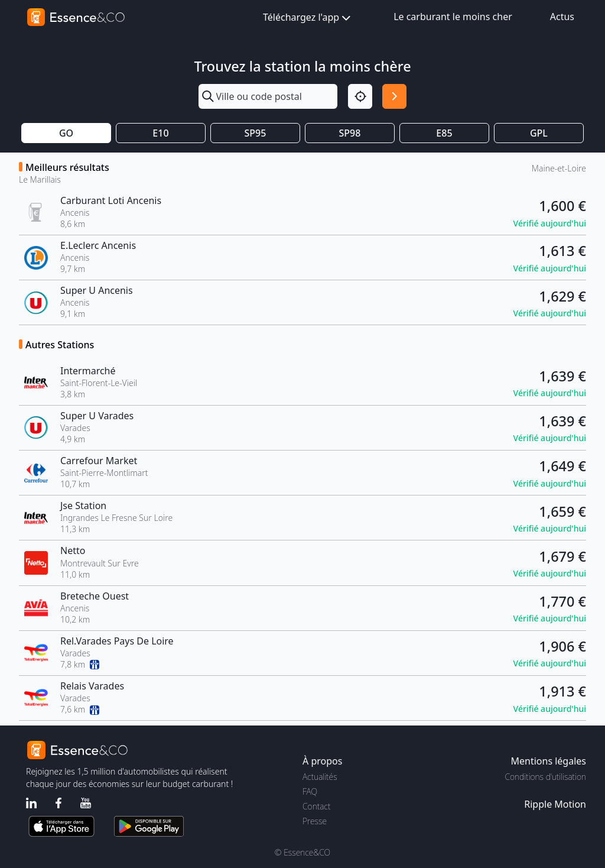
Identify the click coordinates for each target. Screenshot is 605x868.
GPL (539, 133)
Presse (315, 821)
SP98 (350, 133)
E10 (160, 133)
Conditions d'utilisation (545, 777)
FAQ (310, 791)
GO (66, 133)
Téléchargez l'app (308, 18)
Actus (562, 17)
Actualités (320, 777)
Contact (316, 806)
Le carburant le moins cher (453, 17)
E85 (444, 133)
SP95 (256, 133)
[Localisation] (360, 96)
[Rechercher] (394, 96)
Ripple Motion (555, 804)
